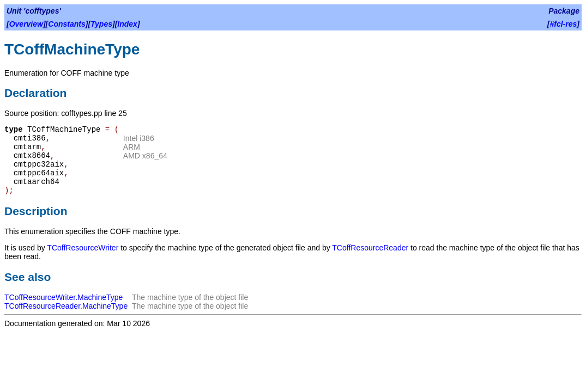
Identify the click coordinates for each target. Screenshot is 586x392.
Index (127, 24)
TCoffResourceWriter (83, 248)
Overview (26, 24)
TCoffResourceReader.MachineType (66, 306)
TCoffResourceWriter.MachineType (64, 297)
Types (101, 24)
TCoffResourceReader (370, 248)
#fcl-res (564, 24)
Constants (67, 24)
